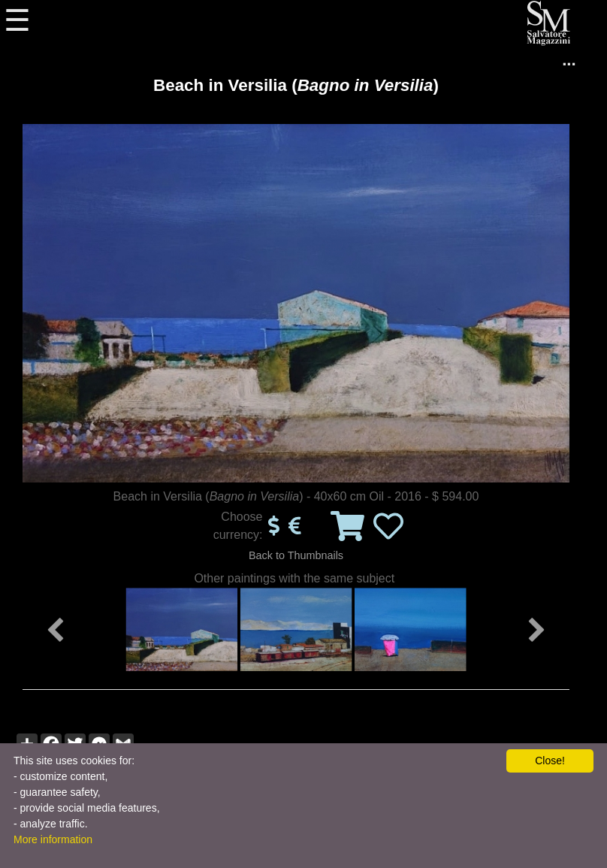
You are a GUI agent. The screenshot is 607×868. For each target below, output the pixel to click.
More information (53, 839)
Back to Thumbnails (296, 555)
